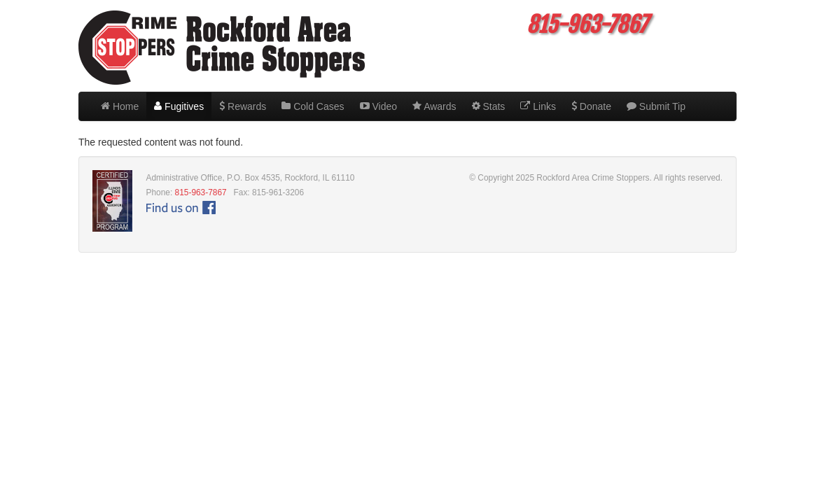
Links (538, 106)
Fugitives (179, 106)
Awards (434, 106)
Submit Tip (656, 106)
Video (378, 106)
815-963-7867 (201, 192)
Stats (489, 106)
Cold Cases (313, 106)
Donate (591, 106)
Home (120, 106)
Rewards (243, 106)
